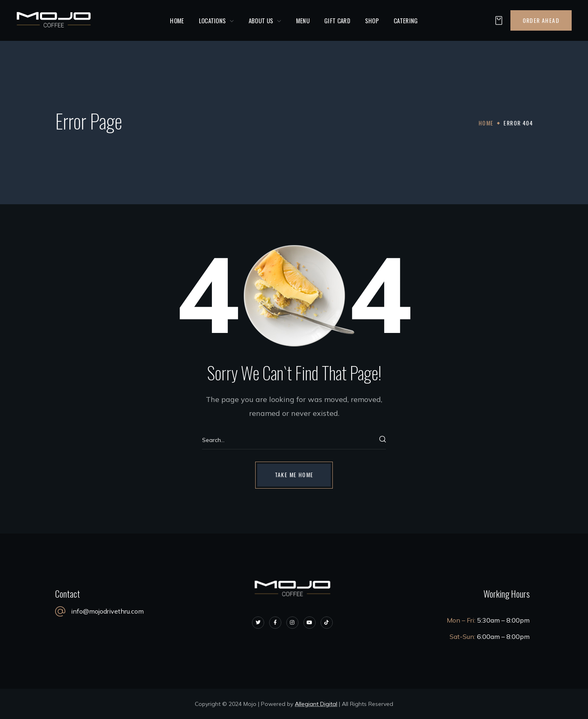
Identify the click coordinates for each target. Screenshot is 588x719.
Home (486, 123)
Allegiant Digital (316, 704)
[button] (497, 21)
